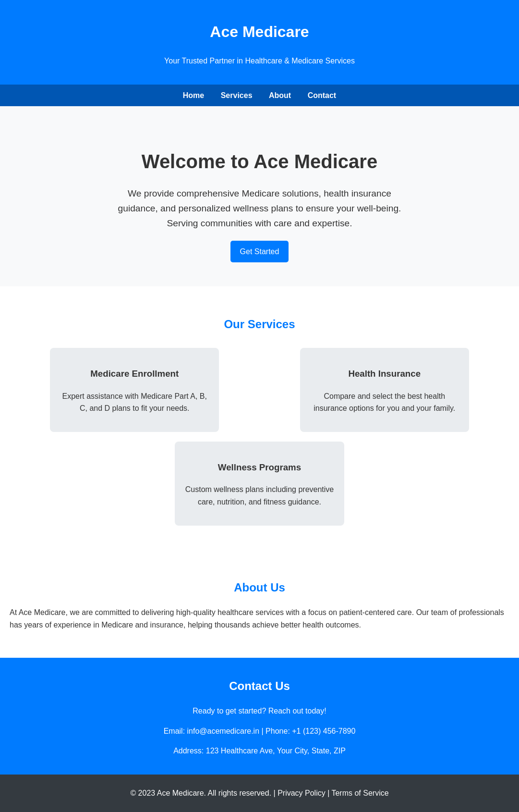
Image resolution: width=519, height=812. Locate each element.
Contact (322, 95)
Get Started (260, 252)
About (280, 95)
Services (237, 95)
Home (193, 95)
